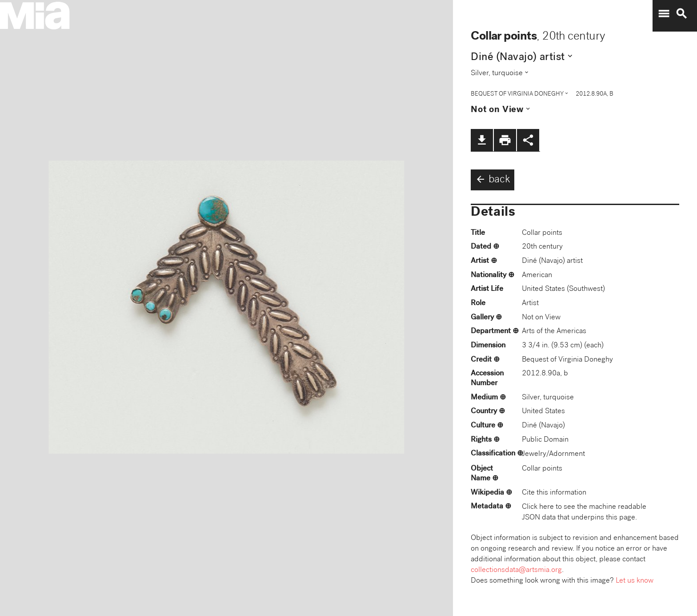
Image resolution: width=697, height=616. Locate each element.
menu (664, 14)
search (681, 14)
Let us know (635, 581)
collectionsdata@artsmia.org (516, 570)
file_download (482, 140)
